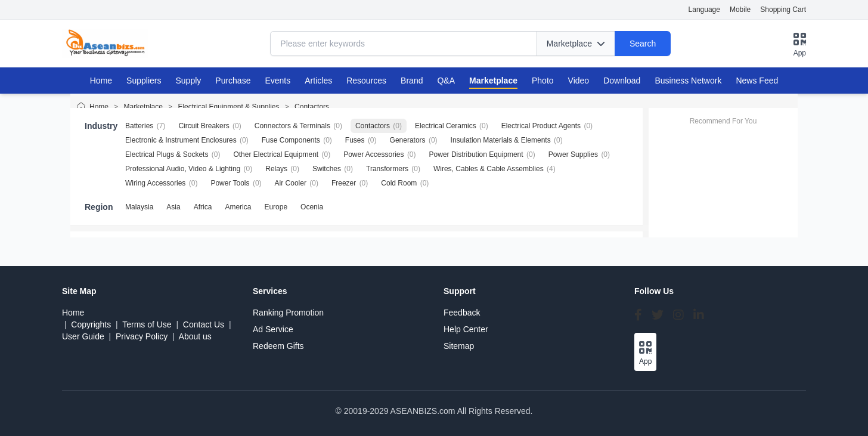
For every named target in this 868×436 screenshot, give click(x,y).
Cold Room (399, 183)
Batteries (139, 126)
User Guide (83, 336)
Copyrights (91, 324)
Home (101, 81)
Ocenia (312, 207)
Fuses (355, 140)
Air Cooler (291, 183)
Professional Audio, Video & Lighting (183, 169)
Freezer (344, 183)
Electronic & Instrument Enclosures (181, 140)
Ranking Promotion (288, 313)
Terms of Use (147, 324)
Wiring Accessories (155, 183)
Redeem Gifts (278, 346)
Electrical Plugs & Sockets (167, 154)
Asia (173, 207)
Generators (408, 140)
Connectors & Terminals (292, 126)
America (238, 207)
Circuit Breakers (204, 126)
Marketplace (143, 107)
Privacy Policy (142, 336)
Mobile (740, 10)
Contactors (312, 107)
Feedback (462, 313)
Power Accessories (373, 154)
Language (704, 10)
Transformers (387, 169)
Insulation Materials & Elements (501, 140)
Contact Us (204, 324)
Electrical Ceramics (446, 126)
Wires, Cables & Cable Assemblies (489, 169)
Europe (276, 207)
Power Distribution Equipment (476, 154)
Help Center (466, 329)
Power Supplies (573, 154)
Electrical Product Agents (541, 126)
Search (643, 44)
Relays (276, 169)
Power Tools (230, 183)
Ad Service (273, 329)
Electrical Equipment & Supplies (228, 107)
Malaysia (139, 207)
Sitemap (459, 346)
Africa (203, 207)
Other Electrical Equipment (276, 154)
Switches (327, 169)
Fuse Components (291, 140)
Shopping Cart (783, 10)
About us (195, 336)
